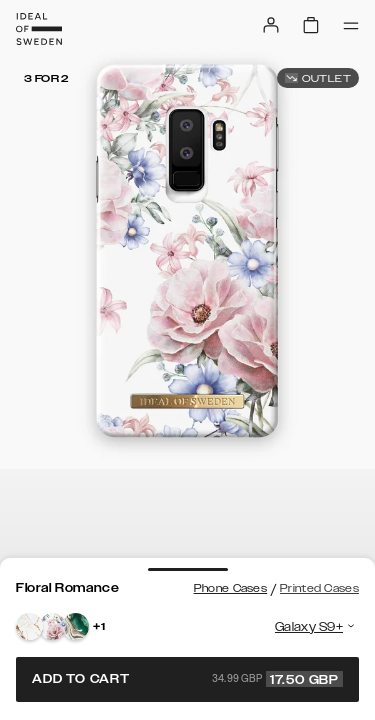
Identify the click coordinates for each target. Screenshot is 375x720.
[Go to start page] (39, 29)
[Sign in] (271, 25)
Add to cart (187, 679)
